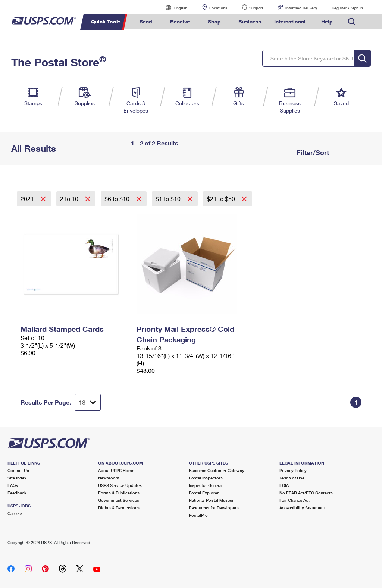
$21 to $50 (222, 199)
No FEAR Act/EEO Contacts (306, 493)
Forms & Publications (119, 493)
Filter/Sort (312, 152)
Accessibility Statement (302, 508)
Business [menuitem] (250, 21)
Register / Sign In (347, 8)
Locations (218, 8)
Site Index (17, 478)
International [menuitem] (290, 21)
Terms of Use (292, 478)
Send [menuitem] (146, 21)
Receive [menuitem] (180, 21)
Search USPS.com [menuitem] (352, 22)
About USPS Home (116, 470)
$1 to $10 (169, 199)
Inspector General (206, 485)
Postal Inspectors (206, 478)
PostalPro (198, 515)
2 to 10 (70, 199)
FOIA (284, 485)
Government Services (119, 500)
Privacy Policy (293, 470)
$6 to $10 (118, 199)
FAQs (13, 485)
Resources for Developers (214, 508)
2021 (28, 199)
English (173, 8)
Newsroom (109, 478)
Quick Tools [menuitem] (106, 21)
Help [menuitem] (327, 21)
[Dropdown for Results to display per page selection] (88, 402)
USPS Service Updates (120, 485)
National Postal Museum (212, 500)
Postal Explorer (204, 493)
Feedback (17, 493)
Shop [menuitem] (214, 21)
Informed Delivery (301, 8)
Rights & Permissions (119, 508)
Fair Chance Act (295, 500)
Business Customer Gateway (217, 470)
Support (256, 8)
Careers (15, 513)
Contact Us (18, 470)
